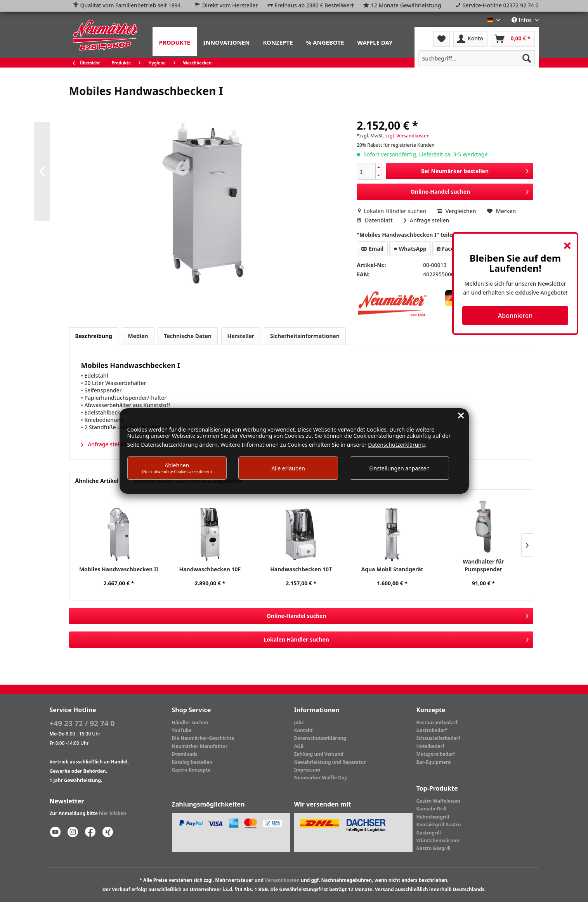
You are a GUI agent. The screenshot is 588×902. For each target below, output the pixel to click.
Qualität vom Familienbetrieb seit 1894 (131, 5)
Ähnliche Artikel (97, 481)
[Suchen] (527, 58)
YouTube (182, 730)
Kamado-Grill (432, 809)
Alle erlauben (288, 468)
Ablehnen (177, 468)
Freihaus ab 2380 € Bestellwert (314, 5)
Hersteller (241, 336)
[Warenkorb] (513, 39)
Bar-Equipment (434, 762)
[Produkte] (175, 42)
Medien (138, 336)
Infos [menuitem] (522, 20)
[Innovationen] (227, 42)
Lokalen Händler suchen (392, 211)
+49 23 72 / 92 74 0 (82, 723)
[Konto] (470, 39)
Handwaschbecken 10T (301, 569)
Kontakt (304, 730)
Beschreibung (94, 336)
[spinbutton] (366, 171)
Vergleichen (457, 211)
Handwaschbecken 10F (210, 569)
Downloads (185, 754)
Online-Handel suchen (470, 190)
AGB (299, 746)
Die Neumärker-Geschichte (203, 738)
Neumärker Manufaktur (200, 746)
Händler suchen (190, 722)
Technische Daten (188, 336)
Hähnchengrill (433, 817)
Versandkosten (282, 880)
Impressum (307, 770)
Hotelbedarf (430, 746)
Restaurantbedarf (437, 722)
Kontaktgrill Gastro (439, 825)
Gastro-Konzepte (191, 770)
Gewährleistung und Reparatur (330, 762)
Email (372, 249)
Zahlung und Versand (319, 754)
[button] (378, 167)
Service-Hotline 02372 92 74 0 (501, 5)
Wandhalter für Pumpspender (483, 565)
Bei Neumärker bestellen (475, 170)
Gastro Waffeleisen (438, 801)
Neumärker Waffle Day (321, 778)
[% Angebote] (325, 42)
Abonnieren (515, 316)
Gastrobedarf (432, 730)
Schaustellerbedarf (438, 738)
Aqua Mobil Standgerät (392, 569)
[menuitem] (175, 42)
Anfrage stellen (426, 220)
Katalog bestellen (192, 762)
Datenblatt (375, 220)
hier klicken (113, 813)
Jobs (299, 722)
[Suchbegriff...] (477, 58)
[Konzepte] (278, 42)
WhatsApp (410, 249)
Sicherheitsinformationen (305, 336)
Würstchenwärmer (438, 840)
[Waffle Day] (375, 42)
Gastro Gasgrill (434, 848)
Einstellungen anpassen (399, 468)
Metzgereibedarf (436, 754)
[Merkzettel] (441, 39)
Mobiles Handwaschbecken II (119, 569)
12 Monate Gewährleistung (406, 5)
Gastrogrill (429, 833)
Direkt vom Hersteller (230, 5)
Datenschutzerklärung (320, 738)
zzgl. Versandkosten (408, 136)
